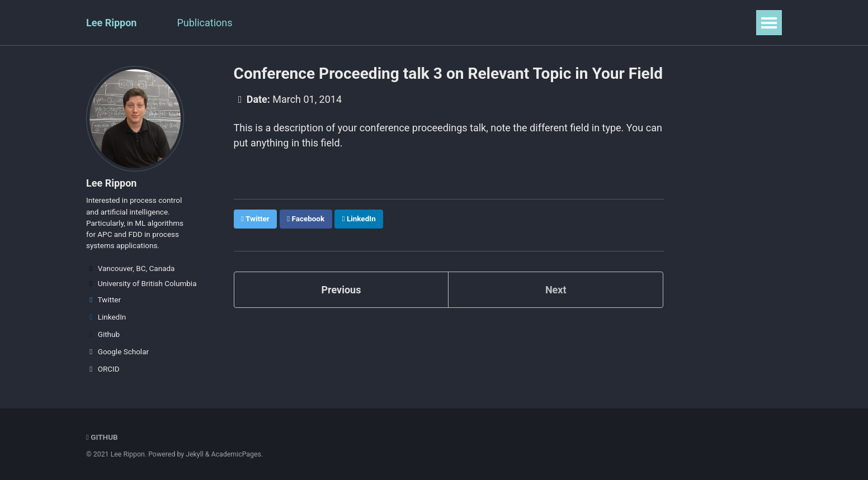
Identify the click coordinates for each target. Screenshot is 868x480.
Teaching (317, 23)
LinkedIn (106, 317)
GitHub (102, 437)
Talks (265, 23)
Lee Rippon (111, 23)
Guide (531, 23)
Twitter (103, 300)
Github (103, 334)
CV (491, 23)
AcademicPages (236, 454)
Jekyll (195, 454)
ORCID (103, 369)
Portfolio (377, 23)
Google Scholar (117, 351)
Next (556, 289)
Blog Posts (440, 23)
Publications (204, 23)
